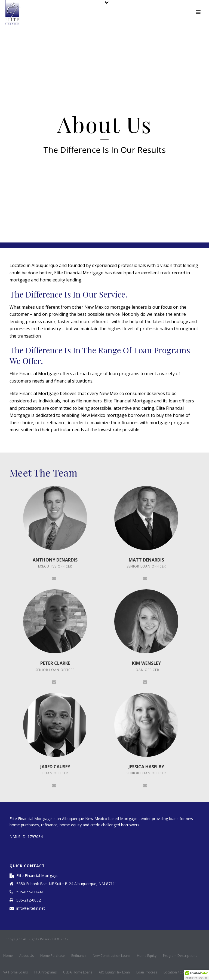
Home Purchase (53, 956)
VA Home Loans (16, 972)
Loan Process (147, 972)
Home (8, 956)
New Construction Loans (112, 956)
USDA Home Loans (78, 972)
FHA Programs (45, 972)
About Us (27, 956)
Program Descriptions (180, 956)
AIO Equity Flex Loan (114, 972)
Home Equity (147, 956)
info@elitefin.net (31, 908)
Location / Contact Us (180, 972)
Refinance (79, 956)
